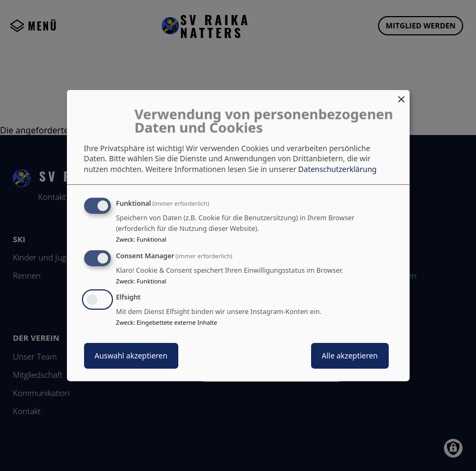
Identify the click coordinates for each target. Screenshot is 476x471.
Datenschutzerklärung (337, 169)
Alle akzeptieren (350, 356)
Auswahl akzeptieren (131, 356)
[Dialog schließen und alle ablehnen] (402, 96)
